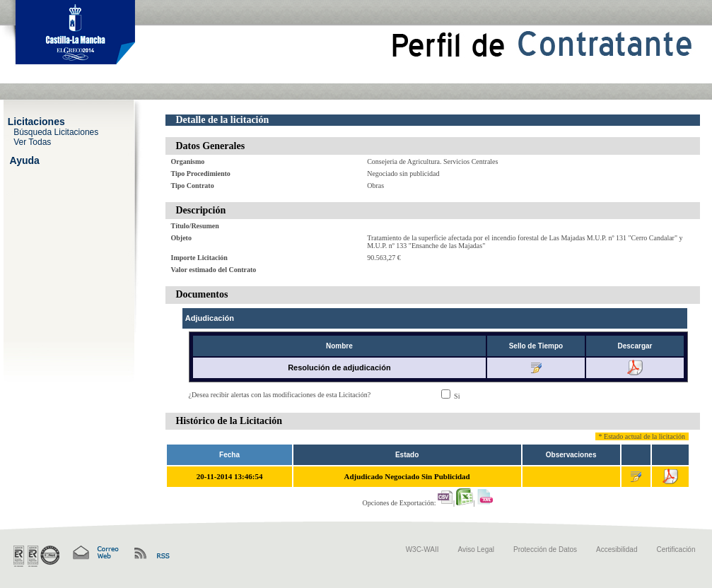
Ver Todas (32, 141)
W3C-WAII (422, 549)
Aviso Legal (477, 549)
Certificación (676, 549)
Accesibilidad (617, 549)
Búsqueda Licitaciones (56, 131)
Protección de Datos (545, 549)
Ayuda (25, 160)
